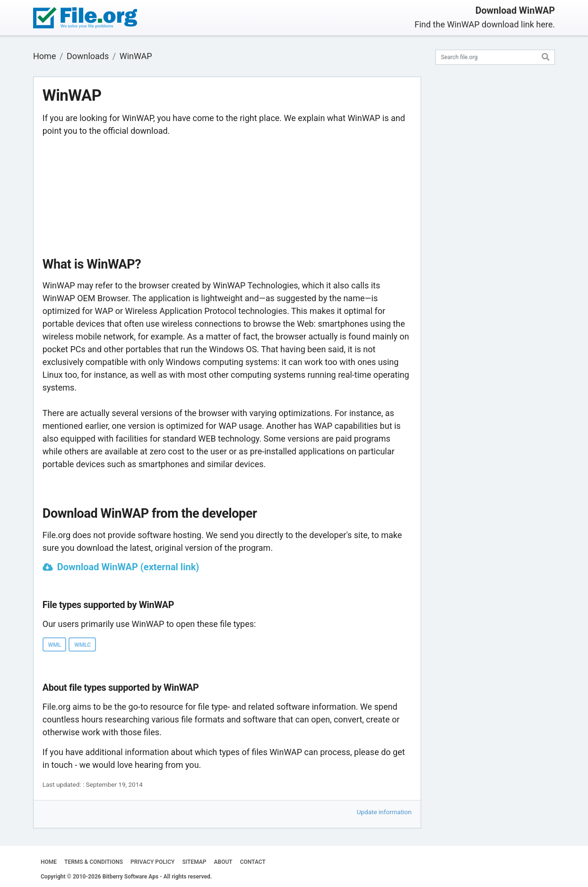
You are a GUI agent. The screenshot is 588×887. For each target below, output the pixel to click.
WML (55, 645)
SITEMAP (194, 862)
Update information (384, 812)
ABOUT (223, 862)
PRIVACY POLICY (152, 862)
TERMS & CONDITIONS (94, 862)
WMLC (82, 645)
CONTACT (253, 862)
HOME (49, 862)
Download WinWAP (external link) (128, 567)
